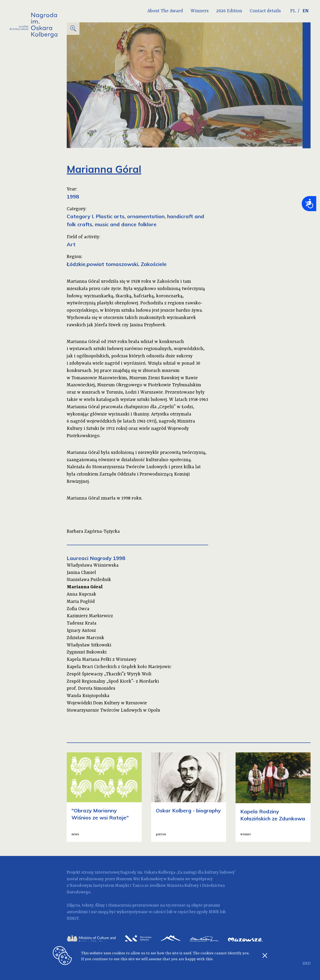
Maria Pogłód (81, 602)
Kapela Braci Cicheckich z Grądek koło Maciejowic (119, 667)
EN (306, 11)
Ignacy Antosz (81, 631)
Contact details (265, 11)
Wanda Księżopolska (88, 696)
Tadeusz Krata (82, 623)
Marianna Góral (85, 587)
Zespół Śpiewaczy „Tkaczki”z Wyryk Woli (109, 674)
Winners (200, 11)
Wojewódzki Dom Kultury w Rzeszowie (107, 703)
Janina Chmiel (81, 573)
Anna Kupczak (81, 594)
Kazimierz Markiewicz (90, 616)
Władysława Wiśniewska (93, 565)
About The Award (165, 11)
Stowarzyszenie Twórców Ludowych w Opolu (113, 710)
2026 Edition (229, 11)
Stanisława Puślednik (89, 580)
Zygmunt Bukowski (87, 652)
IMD (307, 964)
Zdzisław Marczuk (85, 638)
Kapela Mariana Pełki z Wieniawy (102, 660)
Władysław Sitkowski (89, 645)
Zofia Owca (78, 609)
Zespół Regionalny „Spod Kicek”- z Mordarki (113, 682)
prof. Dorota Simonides (91, 689)
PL (293, 11)
